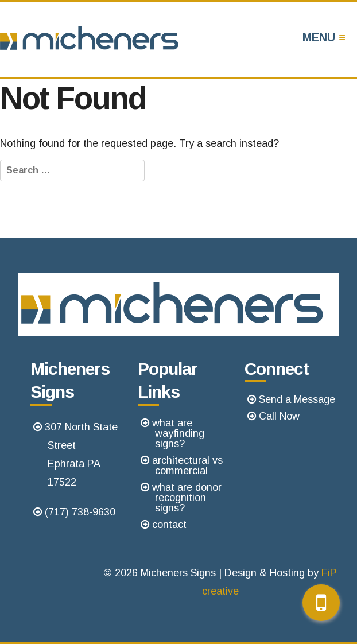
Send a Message (297, 399)
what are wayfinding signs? (178, 433)
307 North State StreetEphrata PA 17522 (81, 455)
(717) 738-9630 (80, 512)
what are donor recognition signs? (187, 498)
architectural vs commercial (187, 465)
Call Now (279, 416)
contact (169, 525)
